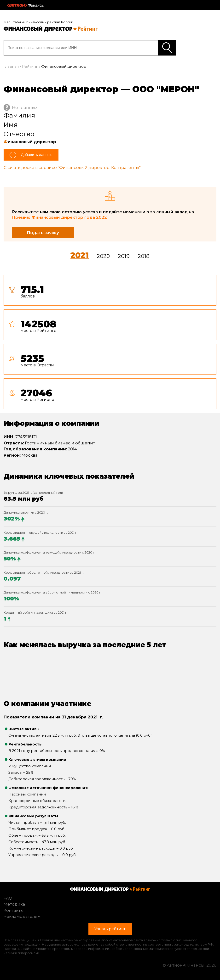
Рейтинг (30, 66)
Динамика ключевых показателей (69, 476)
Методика (14, 904)
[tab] (110, 344)
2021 (80, 255)
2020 (103, 256)
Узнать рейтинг (167, 48)
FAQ (8, 898)
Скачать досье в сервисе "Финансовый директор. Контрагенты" (72, 168)
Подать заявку (43, 233)
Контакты (14, 910)
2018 (144, 256)
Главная (11, 66)
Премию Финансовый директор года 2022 (59, 217)
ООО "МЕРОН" (166, 89)
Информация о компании (52, 423)
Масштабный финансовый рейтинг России (38, 22)
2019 (124, 256)
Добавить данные (36, 155)
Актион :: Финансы (26, 5)
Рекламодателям (22, 916)
